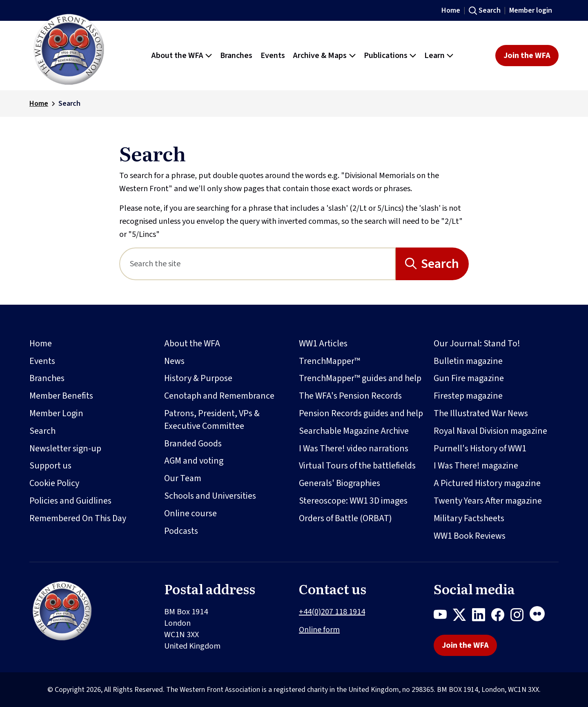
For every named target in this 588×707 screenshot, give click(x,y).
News (174, 361)
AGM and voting (194, 461)
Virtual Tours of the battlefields (357, 466)
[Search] (257, 264)
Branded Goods (193, 444)
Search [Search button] (440, 264)
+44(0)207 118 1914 (332, 612)
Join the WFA (527, 56)
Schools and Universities (210, 496)
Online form (319, 630)
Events (42, 361)
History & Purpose (198, 378)
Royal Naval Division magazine (490, 431)
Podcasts (181, 531)
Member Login (56, 413)
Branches (47, 378)
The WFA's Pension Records (350, 396)
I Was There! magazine (476, 466)
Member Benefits (61, 396)
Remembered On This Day (78, 518)
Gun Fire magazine (469, 378)
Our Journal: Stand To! (477, 343)
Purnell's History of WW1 (480, 448)
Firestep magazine (468, 396)
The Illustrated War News (481, 413)
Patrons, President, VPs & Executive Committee (212, 420)
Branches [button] (236, 56)
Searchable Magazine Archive (354, 431)
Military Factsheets (469, 518)
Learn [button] (434, 56)
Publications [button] (386, 56)
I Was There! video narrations (354, 448)
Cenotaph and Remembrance (219, 396)
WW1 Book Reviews (470, 536)
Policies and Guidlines (70, 501)
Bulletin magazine (468, 361)
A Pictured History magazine (487, 483)
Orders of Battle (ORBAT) (345, 518)
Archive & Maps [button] (320, 56)
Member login (531, 10)
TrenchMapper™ (330, 361)
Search (490, 10)
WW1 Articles (323, 343)
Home (451, 10)
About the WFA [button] (177, 56)
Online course (190, 513)
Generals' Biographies (340, 483)
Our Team (183, 478)
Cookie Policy (54, 483)
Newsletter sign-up (65, 448)
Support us (50, 466)
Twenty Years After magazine (488, 501)
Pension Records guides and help (361, 413)
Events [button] (273, 56)
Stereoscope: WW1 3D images (353, 501)
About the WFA (192, 343)
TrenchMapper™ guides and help (360, 378)
